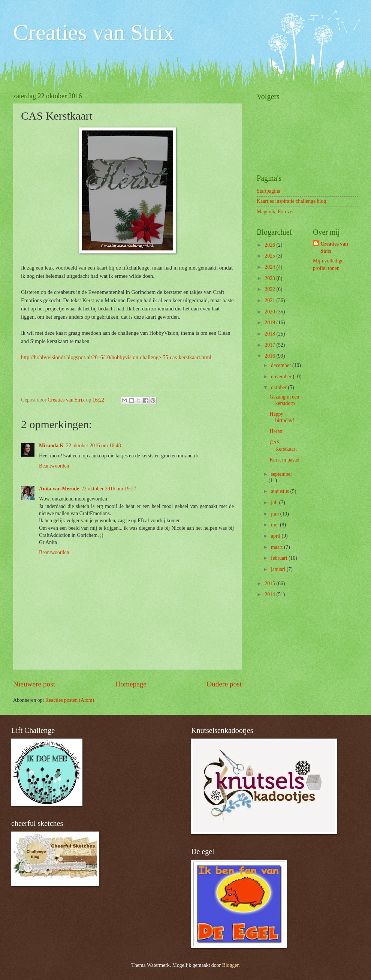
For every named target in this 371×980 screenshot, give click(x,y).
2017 (270, 345)
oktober (280, 387)
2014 (270, 594)
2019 (270, 323)
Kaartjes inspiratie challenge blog (291, 201)
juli (275, 503)
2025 (270, 256)
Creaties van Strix (94, 32)
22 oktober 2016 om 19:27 (109, 489)
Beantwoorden (54, 466)
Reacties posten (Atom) (70, 700)
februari (280, 558)
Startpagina (269, 191)
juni (276, 514)
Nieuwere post (34, 684)
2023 (270, 278)
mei (275, 525)
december (282, 365)
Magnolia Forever (275, 212)
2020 (270, 312)
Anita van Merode (59, 489)
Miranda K (51, 446)
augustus (281, 491)
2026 (270, 245)
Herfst (276, 431)
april (276, 536)
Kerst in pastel (284, 460)
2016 (270, 356)
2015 (270, 584)
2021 (270, 300)
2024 (270, 267)
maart (278, 547)
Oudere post (224, 684)
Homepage (131, 684)
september (282, 474)
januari (279, 569)
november (282, 377)
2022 (270, 289)
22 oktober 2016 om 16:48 (93, 446)
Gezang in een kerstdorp (284, 400)
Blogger (230, 965)
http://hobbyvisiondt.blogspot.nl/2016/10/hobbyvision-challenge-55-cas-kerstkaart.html (116, 357)
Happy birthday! (282, 417)
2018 (270, 334)
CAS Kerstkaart (283, 446)
